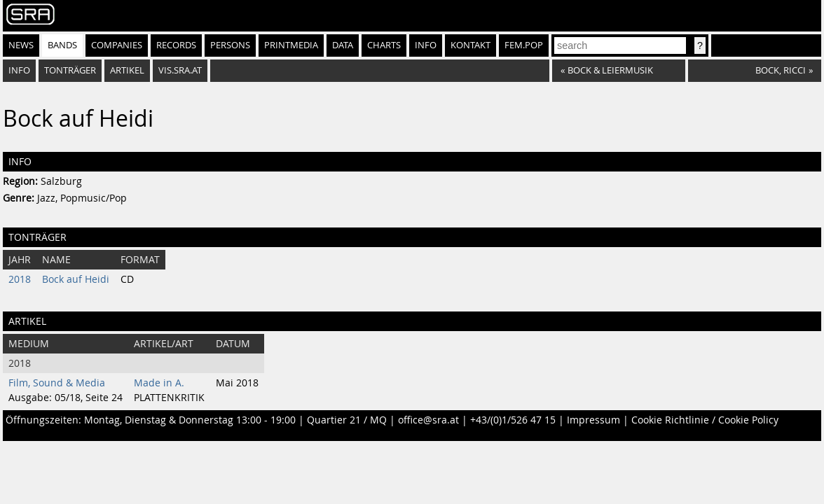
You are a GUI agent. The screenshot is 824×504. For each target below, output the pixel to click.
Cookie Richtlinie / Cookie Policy (705, 420)
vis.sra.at (180, 70)
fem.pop (524, 45)
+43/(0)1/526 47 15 (513, 420)
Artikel (127, 70)
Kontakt (471, 45)
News (21, 45)
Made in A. (159, 383)
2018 (20, 279)
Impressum (593, 420)
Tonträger (70, 70)
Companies (117, 45)
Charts (384, 45)
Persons (230, 45)
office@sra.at (428, 420)
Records (176, 45)
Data (343, 45)
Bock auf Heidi (76, 279)
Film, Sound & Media (57, 383)
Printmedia (291, 45)
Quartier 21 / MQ (347, 420)
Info (426, 45)
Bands (62, 45)
